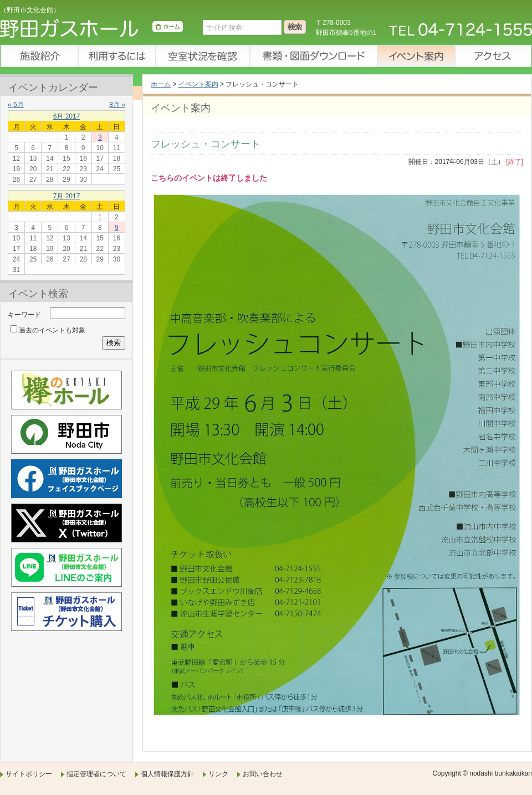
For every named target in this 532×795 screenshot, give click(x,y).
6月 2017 (67, 116)
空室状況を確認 (202, 56)
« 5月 (16, 105)
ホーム (161, 84)
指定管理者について (96, 774)
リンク (218, 774)
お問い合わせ (263, 774)
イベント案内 (416, 56)
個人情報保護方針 (167, 774)
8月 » (117, 105)
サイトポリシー (29, 774)
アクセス (493, 56)
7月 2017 (67, 196)
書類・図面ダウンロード (313, 56)
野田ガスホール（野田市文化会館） (91, 30)
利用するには (116, 56)
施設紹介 (39, 56)
